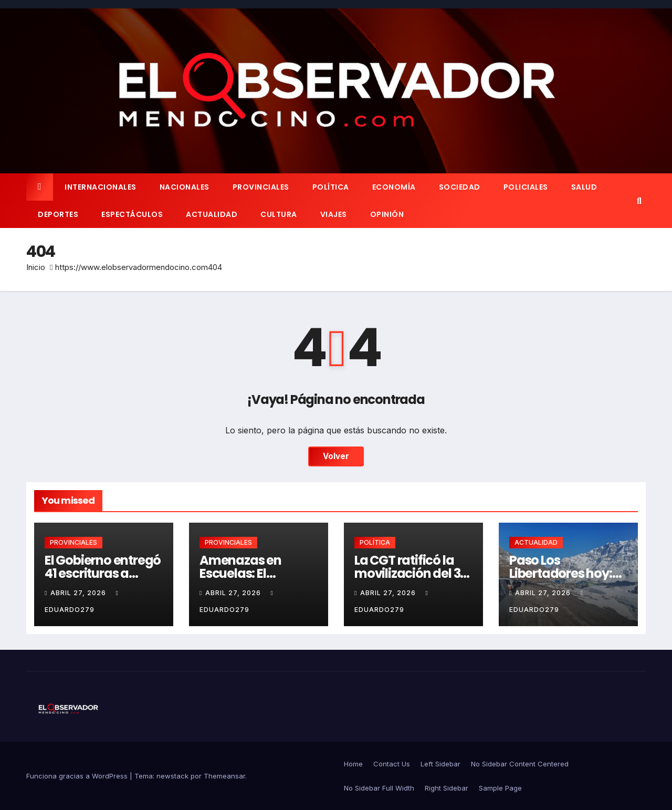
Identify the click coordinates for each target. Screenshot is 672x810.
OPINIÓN (387, 214)
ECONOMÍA (394, 187)
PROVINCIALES (261, 187)
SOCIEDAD (460, 187)
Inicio (36, 267)
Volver (336, 456)
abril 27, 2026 (79, 593)
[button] (639, 201)
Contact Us (392, 764)
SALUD (584, 187)
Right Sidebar (447, 788)
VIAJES (334, 214)
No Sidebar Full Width (379, 788)
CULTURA (279, 214)
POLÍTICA (331, 187)
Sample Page (500, 788)
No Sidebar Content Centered (520, 764)
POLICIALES (526, 187)
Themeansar (224, 776)
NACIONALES (185, 187)
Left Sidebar (440, 764)
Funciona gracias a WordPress (78, 776)
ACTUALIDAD (212, 214)
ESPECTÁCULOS (132, 214)
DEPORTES (58, 214)
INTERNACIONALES (101, 187)
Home (353, 764)
